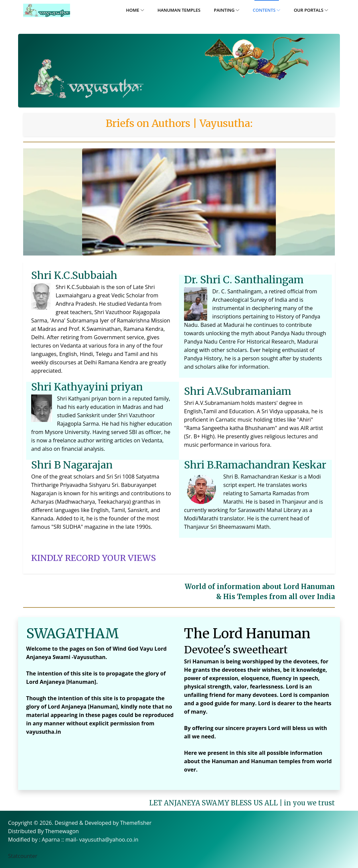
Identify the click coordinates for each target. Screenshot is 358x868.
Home (135, 10)
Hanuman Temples (179, 10)
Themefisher (136, 823)
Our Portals (311, 10)
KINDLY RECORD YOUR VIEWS (94, 558)
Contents (266, 10)
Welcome (36, 651)
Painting (227, 10)
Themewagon (62, 831)
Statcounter (23, 856)
